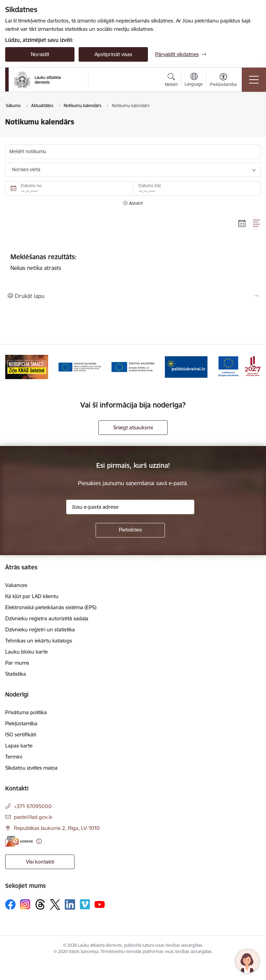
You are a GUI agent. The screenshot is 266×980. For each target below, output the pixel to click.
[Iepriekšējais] (13, 367)
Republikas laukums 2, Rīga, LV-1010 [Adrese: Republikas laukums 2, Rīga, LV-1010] (57, 828)
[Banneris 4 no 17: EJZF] (133, 366)
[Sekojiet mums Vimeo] (85, 904)
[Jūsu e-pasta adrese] (130, 507)
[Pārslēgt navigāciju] (254, 80)
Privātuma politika (26, 712)
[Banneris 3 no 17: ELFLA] (80, 366)
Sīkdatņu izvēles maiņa (31, 768)
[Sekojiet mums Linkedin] (70, 904)
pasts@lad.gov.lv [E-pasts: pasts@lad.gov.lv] (33, 817)
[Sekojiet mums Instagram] (25, 904)
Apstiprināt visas (113, 54)
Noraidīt (40, 54)
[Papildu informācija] (39, 841)
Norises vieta (26, 169)
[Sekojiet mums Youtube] (100, 904)
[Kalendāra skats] (242, 223)
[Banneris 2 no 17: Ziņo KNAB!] (27, 366)
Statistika (16, 674)
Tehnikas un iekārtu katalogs (39, 641)
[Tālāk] (253, 367)
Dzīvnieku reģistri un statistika (40, 629)
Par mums (17, 663)
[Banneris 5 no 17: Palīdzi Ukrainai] (186, 366)
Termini (14, 757)
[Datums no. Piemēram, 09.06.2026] (69, 189)
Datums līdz (150, 186)
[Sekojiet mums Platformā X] (55, 904)
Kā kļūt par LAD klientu (32, 596)
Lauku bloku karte (26, 652)
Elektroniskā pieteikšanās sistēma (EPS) (51, 607)
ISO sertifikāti (21, 734)
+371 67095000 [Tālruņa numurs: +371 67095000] (33, 806)
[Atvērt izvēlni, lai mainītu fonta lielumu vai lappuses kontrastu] (223, 81)
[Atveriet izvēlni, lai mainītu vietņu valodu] (194, 80)
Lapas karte (19, 746)
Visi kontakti (40, 862)
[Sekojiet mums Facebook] (10, 904)
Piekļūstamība (21, 723)
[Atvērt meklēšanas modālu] (171, 81)
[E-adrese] (19, 841)
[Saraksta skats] (257, 223)
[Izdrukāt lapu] (133, 296)
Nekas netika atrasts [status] (133, 262)
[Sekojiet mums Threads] (40, 904)
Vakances (16, 585)
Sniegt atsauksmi (133, 427)
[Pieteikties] (130, 530)
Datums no (31, 186)
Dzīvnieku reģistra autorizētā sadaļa (47, 618)
